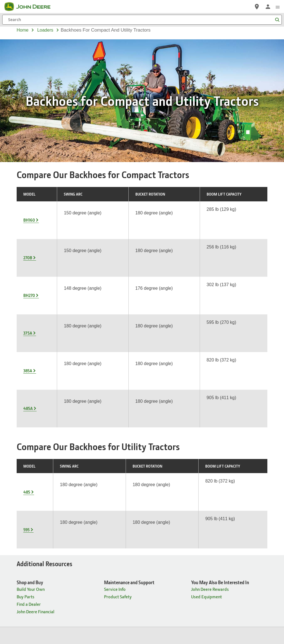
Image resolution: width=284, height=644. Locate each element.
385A (28, 275)
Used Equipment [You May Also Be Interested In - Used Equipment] (206, 426)
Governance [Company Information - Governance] (93, 500)
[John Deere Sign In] (268, 7)
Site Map (78, 585)
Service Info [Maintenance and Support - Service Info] (115, 418)
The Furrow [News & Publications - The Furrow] (158, 492)
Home (23, 30)
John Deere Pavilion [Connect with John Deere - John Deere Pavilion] (231, 492)
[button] (102, 625)
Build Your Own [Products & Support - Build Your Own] (31, 507)
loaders (45, 30)
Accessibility (182, 585)
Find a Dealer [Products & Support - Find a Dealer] (29, 500)
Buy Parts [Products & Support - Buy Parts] (26, 492)
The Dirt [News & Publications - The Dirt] (155, 500)
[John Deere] (31, 7)
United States (142, 573)
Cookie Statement (132, 585)
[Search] (142, 20)
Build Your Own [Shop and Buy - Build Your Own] (31, 418)
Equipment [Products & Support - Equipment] (27, 485)
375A (28, 258)
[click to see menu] (278, 7)
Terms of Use (159, 585)
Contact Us (204, 585)
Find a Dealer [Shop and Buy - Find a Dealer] (29, 433)
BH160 (29, 209)
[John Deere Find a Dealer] (257, 7)
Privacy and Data (102, 585)
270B (28, 226)
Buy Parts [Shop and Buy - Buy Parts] (26, 426)
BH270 (29, 242)
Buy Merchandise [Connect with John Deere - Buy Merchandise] (229, 530)
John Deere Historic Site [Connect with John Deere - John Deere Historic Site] (235, 485)
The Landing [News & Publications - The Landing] (159, 507)
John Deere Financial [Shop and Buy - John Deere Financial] (35, 441)
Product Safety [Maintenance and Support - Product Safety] (118, 426)
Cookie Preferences (142, 594)
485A (28, 291)
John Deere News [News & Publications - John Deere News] (163, 485)
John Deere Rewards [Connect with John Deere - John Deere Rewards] (232, 522)
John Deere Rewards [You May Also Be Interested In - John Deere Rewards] (210, 418)
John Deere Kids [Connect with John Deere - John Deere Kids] (228, 515)
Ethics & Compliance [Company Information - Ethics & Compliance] (101, 492)
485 (27, 353)
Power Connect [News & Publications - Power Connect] (162, 515)
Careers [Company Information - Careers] (89, 485)
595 (26, 370)
